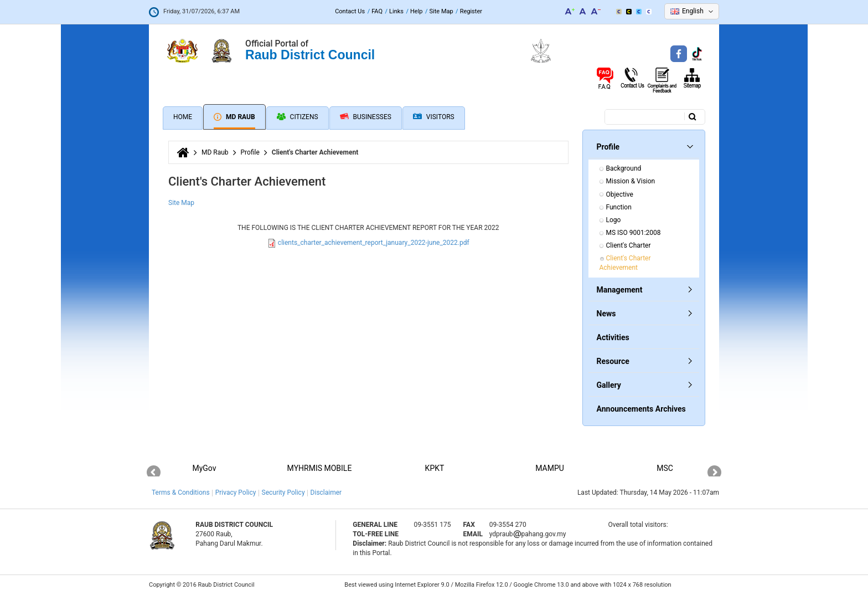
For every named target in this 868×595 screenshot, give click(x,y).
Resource (613, 361)
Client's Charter (629, 245)
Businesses (366, 117)
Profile (250, 152)
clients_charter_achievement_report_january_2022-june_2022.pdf (374, 243)
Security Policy (283, 493)
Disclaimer (326, 493)
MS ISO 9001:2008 (634, 233)
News (606, 314)
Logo (614, 220)
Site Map (441, 11)
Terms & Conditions (181, 493)
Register (471, 11)
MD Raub (234, 117)
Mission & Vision (631, 181)
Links (396, 11)
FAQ (377, 11)
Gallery (609, 385)
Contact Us (350, 11)
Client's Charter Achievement (626, 263)
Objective (620, 194)
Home (183, 117)
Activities (613, 337)
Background (624, 168)
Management (620, 290)
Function (619, 207)
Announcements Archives (641, 409)
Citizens (298, 117)
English (693, 11)
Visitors (434, 117)
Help (417, 11)
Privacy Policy (236, 493)
